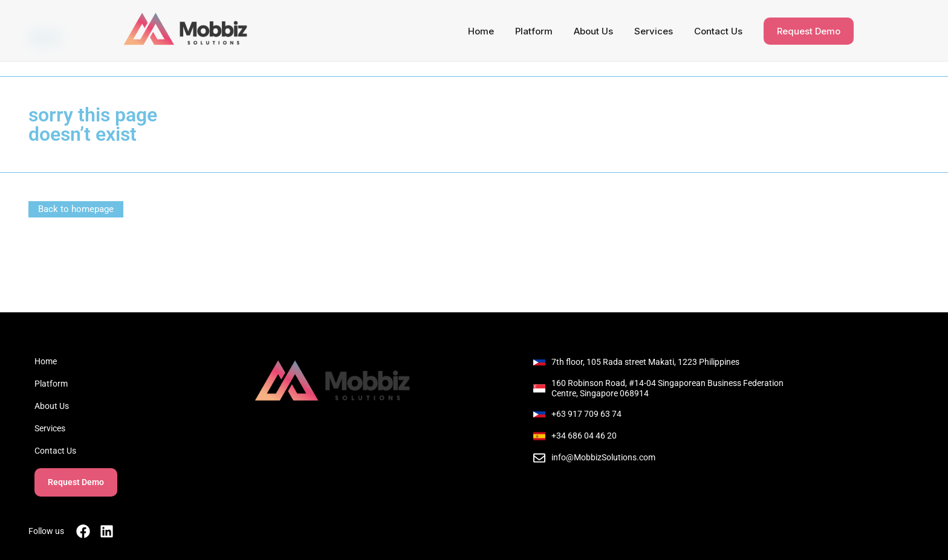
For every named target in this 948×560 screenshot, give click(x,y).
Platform (534, 31)
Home (481, 31)
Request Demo (809, 31)
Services (654, 31)
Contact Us (718, 31)
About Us (593, 31)
